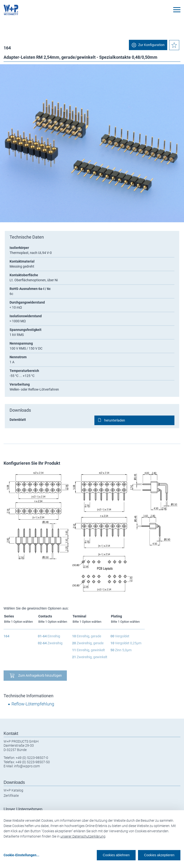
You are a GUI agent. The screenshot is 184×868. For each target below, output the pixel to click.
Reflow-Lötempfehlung (33, 704)
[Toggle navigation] (177, 10)
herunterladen (115, 420)
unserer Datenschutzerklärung (83, 836)
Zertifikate (11, 796)
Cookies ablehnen (116, 855)
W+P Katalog (13, 790)
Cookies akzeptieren (159, 855)
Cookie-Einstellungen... (21, 855)
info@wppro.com (27, 766)
